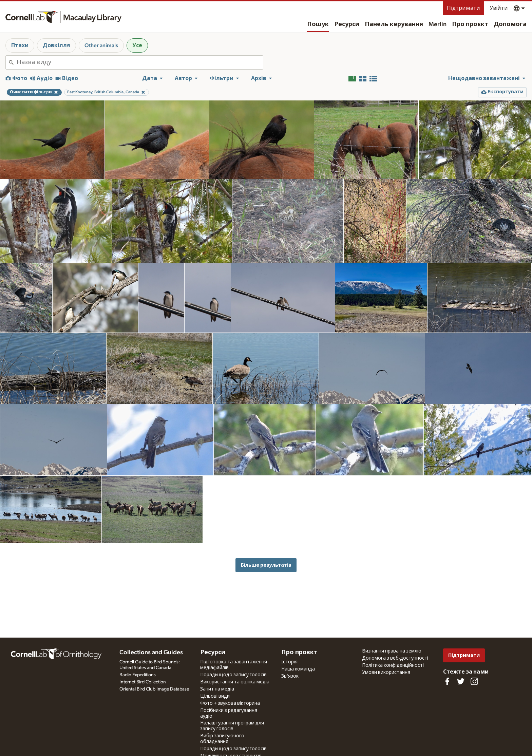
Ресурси (347, 24)
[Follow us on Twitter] (461, 681)
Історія (289, 662)
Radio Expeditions (138, 675)
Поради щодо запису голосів (233, 675)
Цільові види (215, 696)
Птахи (20, 45)
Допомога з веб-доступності (395, 658)
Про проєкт (470, 24)
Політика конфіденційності (393, 665)
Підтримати (463, 8)
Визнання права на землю (392, 651)
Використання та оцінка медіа (235, 682)
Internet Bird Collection (143, 682)
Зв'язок (290, 676)
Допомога (510, 24)
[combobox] (140, 62)
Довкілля (56, 45)
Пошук (318, 24)
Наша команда (298, 669)
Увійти (499, 8)
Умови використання (386, 673)
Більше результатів (266, 565)
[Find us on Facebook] (447, 681)
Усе (137, 45)
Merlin (438, 24)
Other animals (101, 45)
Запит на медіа (217, 689)
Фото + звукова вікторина (230, 703)
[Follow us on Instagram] (474, 681)
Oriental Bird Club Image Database (154, 689)
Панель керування (394, 24)
